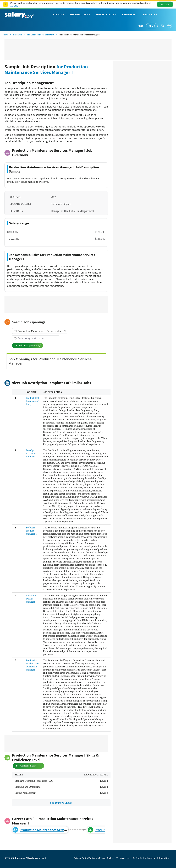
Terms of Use (123, 858)
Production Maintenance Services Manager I (52, 830)
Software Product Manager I (31, 531)
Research (18, 35)
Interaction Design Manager (32, 599)
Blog (141, 26)
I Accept (165, 4)
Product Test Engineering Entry (32, 401)
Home (5, 35)
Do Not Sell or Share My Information (151, 858)
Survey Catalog (106, 15)
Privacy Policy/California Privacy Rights (94, 858)
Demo (152, 26)
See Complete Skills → (25, 765)
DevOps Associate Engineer (31, 453)
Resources (130, 15)
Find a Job (150, 15)
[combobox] (40, 331)
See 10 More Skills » (61, 803)
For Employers (80, 15)
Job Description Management (40, 35)
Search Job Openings (28, 345)
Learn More (15, 6)
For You (59, 15)
